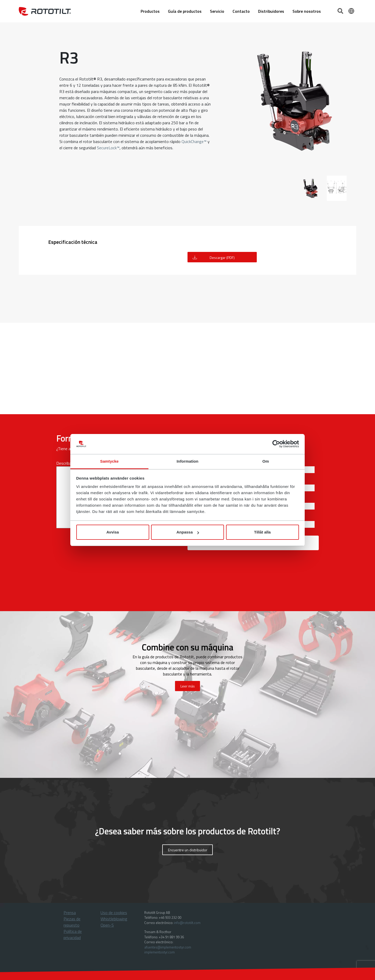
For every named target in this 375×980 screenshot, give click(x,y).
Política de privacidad (73, 934)
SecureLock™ (108, 148)
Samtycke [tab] (110, 461)
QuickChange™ (193, 141)
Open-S (107, 925)
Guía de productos (185, 11)
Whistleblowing (114, 919)
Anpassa (188, 532)
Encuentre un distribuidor (188, 850)
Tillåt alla (262, 532)
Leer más (188, 686)
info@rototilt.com (187, 923)
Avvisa (113, 532)
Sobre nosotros (307, 11)
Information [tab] (187, 461)
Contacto (241, 11)
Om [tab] (265, 461)
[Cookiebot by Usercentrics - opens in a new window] (276, 444)
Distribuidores (271, 11)
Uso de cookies (114, 913)
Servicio (217, 11)
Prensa (70, 913)
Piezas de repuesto (72, 922)
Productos (150, 11)
